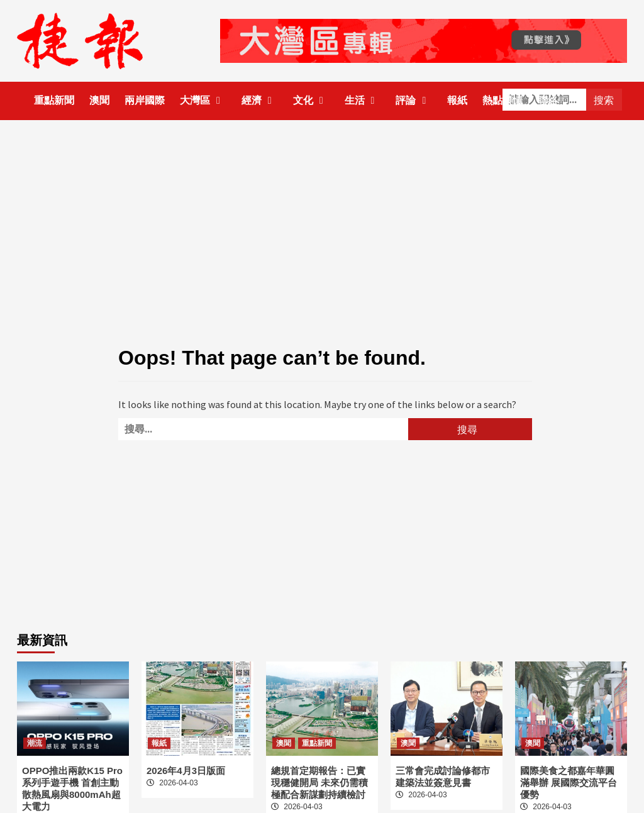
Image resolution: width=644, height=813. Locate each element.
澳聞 (99, 100)
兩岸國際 (145, 100)
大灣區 (203, 100)
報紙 (457, 100)
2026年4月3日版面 (186, 771)
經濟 (260, 100)
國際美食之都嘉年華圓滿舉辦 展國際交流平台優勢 (569, 783)
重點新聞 (54, 100)
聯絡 (548, 100)
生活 (363, 100)
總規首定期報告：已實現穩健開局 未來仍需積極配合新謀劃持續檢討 (319, 783)
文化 (311, 100)
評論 (414, 100)
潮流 (35, 743)
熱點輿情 (502, 100)
